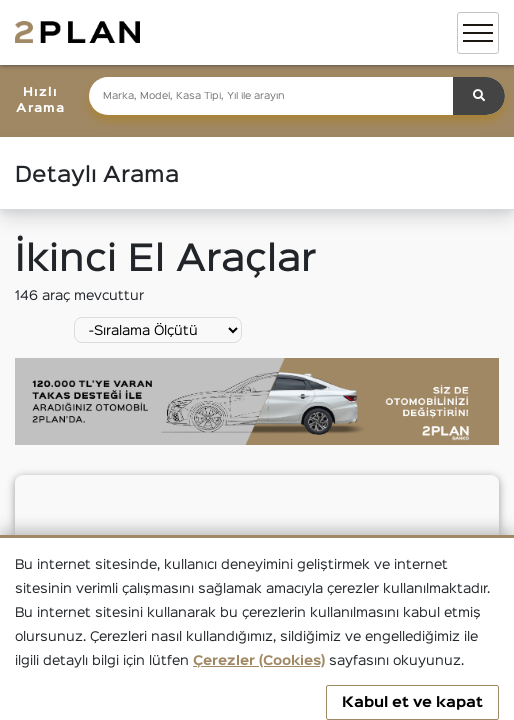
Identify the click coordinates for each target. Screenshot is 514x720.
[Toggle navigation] (478, 33)
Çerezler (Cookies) (259, 661)
